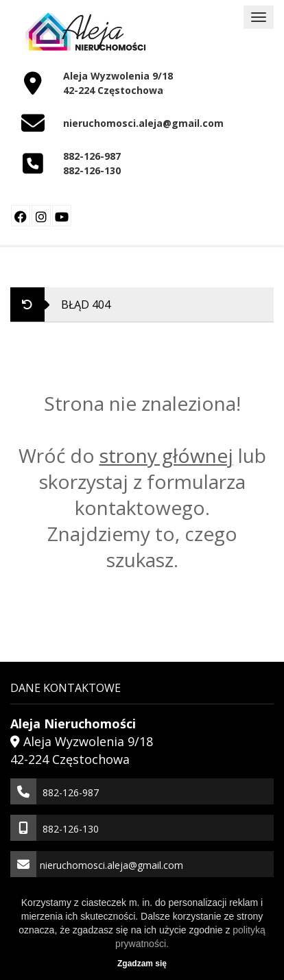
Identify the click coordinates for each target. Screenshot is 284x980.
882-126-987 (92, 156)
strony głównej (166, 455)
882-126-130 (92, 170)
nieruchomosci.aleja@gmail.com (143, 123)
